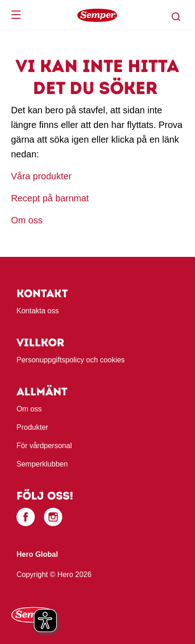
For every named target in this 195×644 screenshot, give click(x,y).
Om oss (27, 220)
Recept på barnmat (50, 198)
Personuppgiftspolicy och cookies (71, 360)
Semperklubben (42, 464)
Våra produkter (43, 176)
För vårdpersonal (44, 446)
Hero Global (37, 554)
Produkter (32, 427)
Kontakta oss (38, 311)
